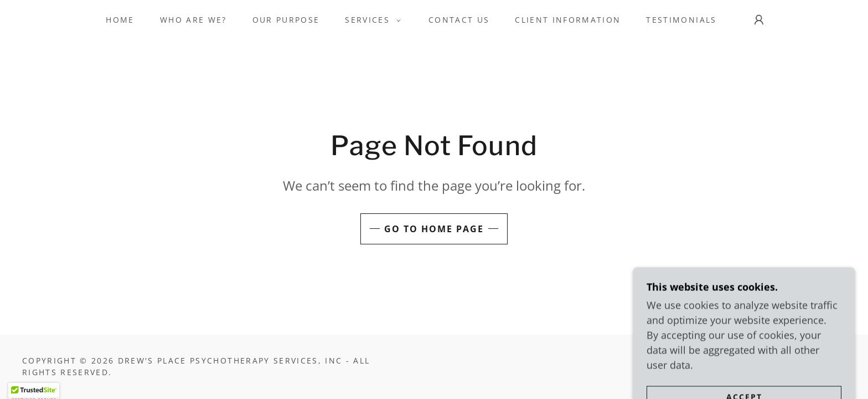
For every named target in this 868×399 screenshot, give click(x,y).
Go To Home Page (434, 229)
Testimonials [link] (681, 20)
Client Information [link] (568, 20)
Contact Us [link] (459, 20)
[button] (370, 20)
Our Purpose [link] (286, 20)
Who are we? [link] (193, 20)
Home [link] (120, 20)
